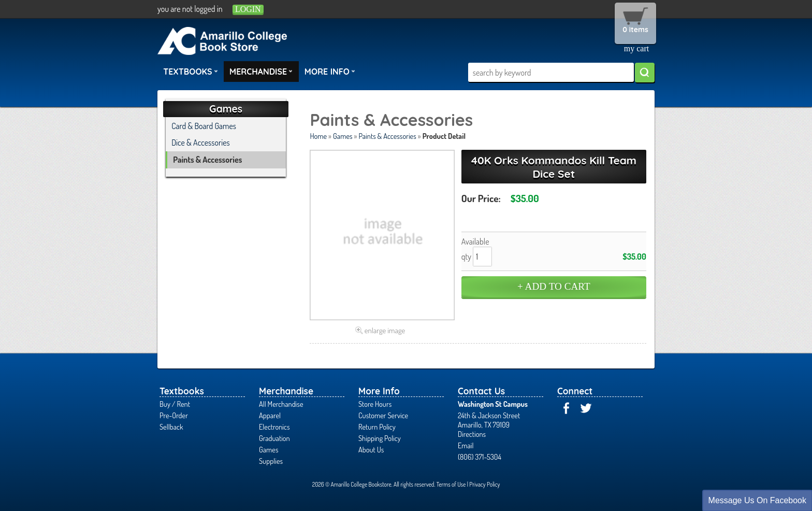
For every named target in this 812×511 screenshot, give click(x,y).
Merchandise (261, 71)
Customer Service (383, 415)
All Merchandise (281, 404)
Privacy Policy (484, 484)
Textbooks (191, 71)
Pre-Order (174, 415)
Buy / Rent (175, 404)
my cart (636, 48)
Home (318, 136)
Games (343, 136)
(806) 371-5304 (480, 457)
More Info (330, 71)
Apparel (270, 415)
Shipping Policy (380, 438)
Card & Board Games (204, 126)
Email (466, 445)
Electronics (274, 427)
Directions (472, 434)
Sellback (171, 427)
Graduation (274, 438)
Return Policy (377, 427)
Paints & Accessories (387, 136)
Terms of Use (451, 484)
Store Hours (375, 404)
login (248, 9)
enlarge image (385, 330)
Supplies (271, 461)
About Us (371, 449)
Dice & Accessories (201, 143)
